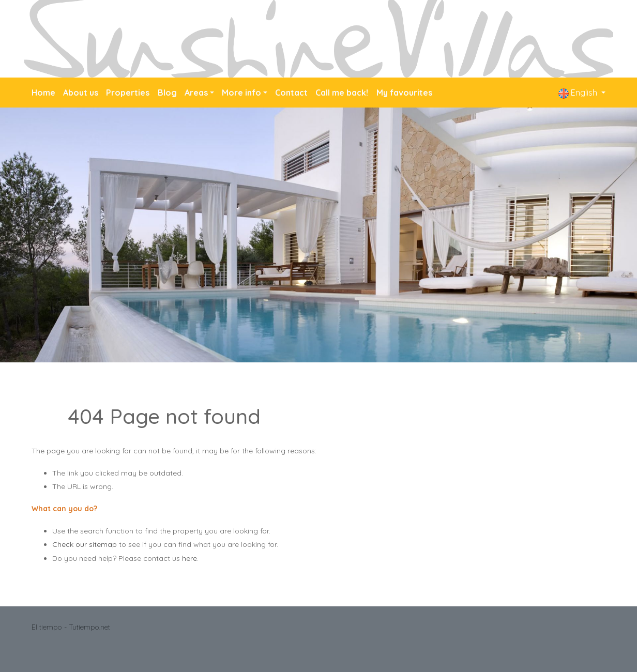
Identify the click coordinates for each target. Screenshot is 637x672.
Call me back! (342, 93)
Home (43, 93)
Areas (196, 93)
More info (241, 93)
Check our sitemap (85, 544)
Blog (167, 93)
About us (81, 93)
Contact (291, 93)
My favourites (404, 93)
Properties (128, 93)
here (189, 558)
